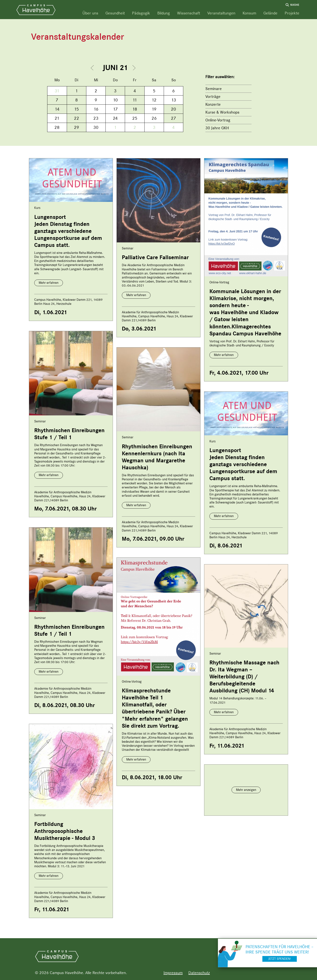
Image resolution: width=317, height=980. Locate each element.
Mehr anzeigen (246, 790)
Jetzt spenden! (280, 959)
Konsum (249, 13)
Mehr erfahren (49, 283)
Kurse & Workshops (222, 112)
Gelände (270, 13)
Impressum (173, 973)
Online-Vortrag (218, 120)
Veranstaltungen (221, 13)
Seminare (214, 89)
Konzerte (213, 104)
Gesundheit (115, 13)
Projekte (292, 13)
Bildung (164, 13)
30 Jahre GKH (217, 128)
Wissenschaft (189, 13)
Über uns (90, 13)
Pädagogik (141, 13)
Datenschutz (199, 973)
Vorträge (213, 96)
